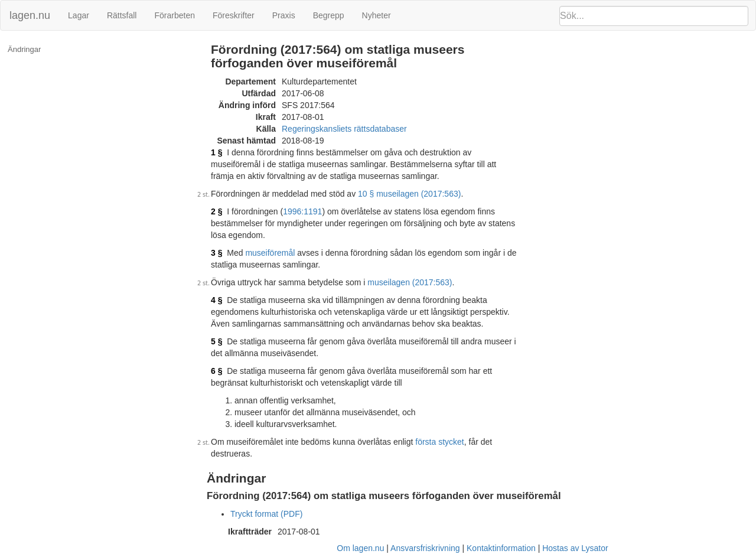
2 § (216, 211)
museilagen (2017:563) (410, 282)
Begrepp (329, 15)
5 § (216, 341)
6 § (216, 371)
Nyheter (377, 15)
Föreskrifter (234, 15)
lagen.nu (30, 15)
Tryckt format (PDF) (266, 514)
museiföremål (270, 253)
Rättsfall (122, 15)
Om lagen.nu (360, 548)
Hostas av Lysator (575, 548)
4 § (216, 300)
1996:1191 (302, 211)
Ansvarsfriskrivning (425, 548)
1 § (216, 152)
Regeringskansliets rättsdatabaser (344, 129)
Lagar (79, 15)
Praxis (284, 15)
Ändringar (24, 49)
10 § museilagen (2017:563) (409, 194)
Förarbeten (174, 15)
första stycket (439, 442)
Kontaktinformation (501, 548)
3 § (216, 253)
